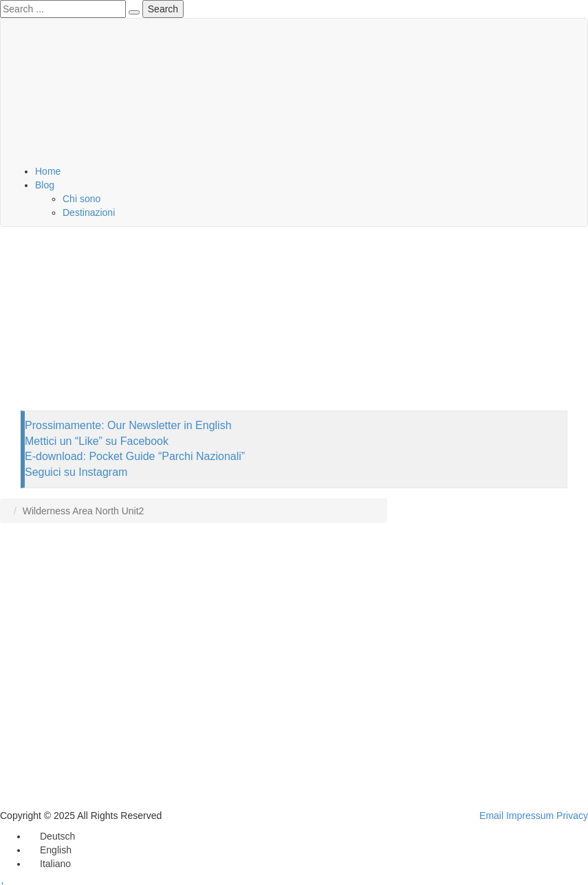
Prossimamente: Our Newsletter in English (128, 425)
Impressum (530, 816)
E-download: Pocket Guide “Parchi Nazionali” (135, 456)
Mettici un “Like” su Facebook (97, 441)
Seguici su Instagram (76, 472)
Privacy (572, 816)
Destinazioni (89, 212)
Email (491, 816)
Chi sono (81, 199)
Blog (45, 185)
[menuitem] (51, 836)
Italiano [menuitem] (55, 864)
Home (48, 171)
